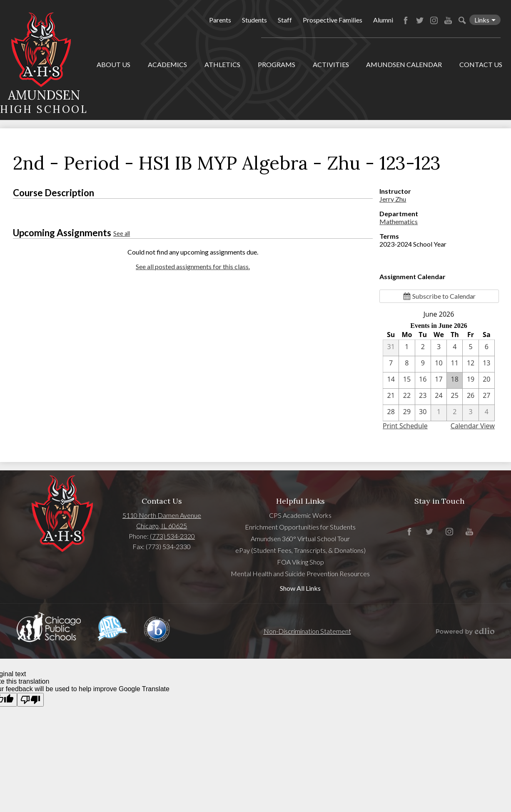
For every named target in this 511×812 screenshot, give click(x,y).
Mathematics (399, 221)
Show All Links (300, 588)
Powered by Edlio (465, 631)
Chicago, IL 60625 (162, 526)
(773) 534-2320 (172, 536)
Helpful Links (300, 501)
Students (254, 20)
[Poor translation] (30, 700)
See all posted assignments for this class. (193, 266)
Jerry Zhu (393, 199)
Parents (220, 20)
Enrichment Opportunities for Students (300, 527)
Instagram (434, 20)
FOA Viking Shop (300, 562)
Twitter (420, 20)
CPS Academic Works (300, 515)
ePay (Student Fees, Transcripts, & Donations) (300, 550)
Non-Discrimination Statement (307, 631)
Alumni (383, 20)
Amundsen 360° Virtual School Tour (300, 538)
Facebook (406, 20)
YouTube (448, 20)
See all (122, 234)
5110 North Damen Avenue (162, 515)
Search (462, 20)
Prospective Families (333, 20)
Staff (285, 20)
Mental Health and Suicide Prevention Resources (300, 573)
